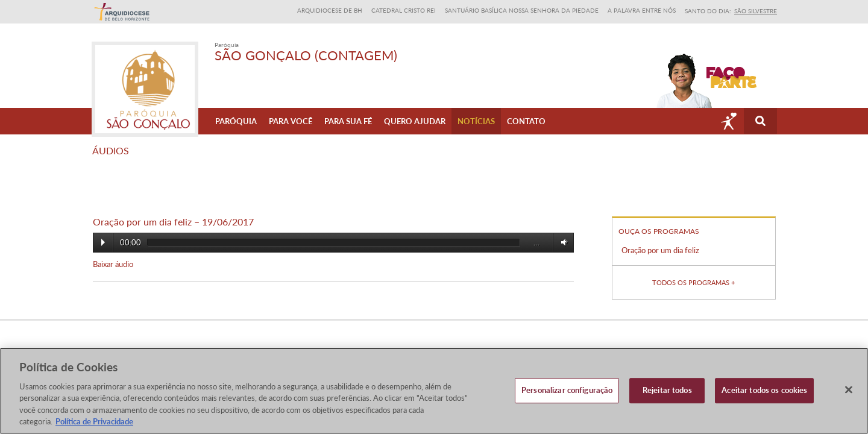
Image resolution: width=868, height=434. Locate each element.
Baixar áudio (113, 264)
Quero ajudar (415, 121)
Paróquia (236, 121)
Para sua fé (348, 121)
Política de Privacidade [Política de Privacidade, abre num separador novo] (94, 421)
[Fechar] (849, 390)
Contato (526, 121)
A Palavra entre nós (642, 10)
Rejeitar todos (667, 391)
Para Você (291, 121)
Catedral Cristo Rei (404, 10)
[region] (434, 391)
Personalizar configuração (567, 391)
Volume (562, 242)
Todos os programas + (693, 282)
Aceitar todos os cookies (764, 391)
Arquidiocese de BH (330, 10)
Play (103, 242)
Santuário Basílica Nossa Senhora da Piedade (522, 10)
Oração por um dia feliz (660, 250)
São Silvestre (756, 11)
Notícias (476, 121)
